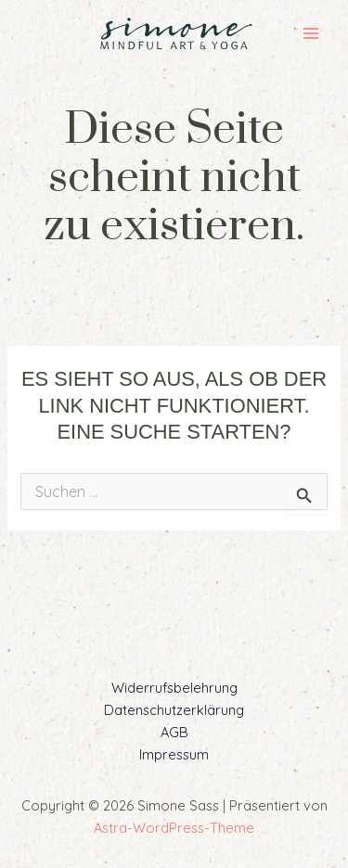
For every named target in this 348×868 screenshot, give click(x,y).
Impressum (174, 754)
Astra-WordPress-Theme (174, 828)
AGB (174, 732)
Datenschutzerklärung (174, 710)
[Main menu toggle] (311, 33)
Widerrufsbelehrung (174, 688)
